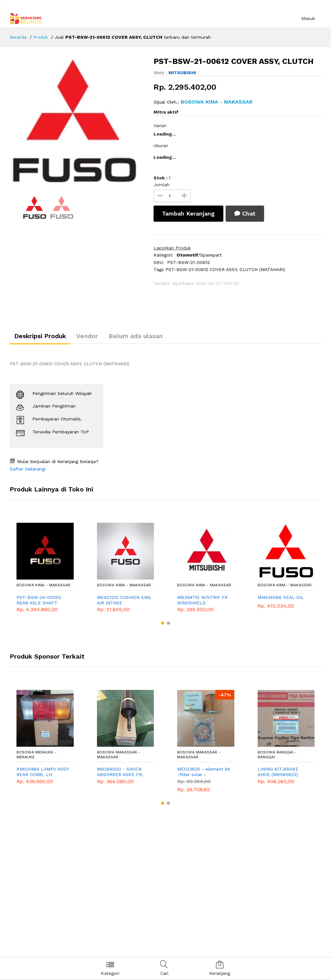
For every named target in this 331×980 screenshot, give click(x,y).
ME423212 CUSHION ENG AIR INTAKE (124, 602)
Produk (42, 37)
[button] (163, 625)
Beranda (19, 37)
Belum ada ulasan (149, 337)
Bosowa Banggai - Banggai (277, 757)
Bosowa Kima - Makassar (43, 587)
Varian (160, 126)
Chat (249, 213)
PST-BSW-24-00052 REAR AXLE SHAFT (39, 602)
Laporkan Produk (172, 248)
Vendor (95, 337)
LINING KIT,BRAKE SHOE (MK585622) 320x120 (278, 774)
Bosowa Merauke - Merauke (37, 757)
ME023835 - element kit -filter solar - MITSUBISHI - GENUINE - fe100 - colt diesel (204, 774)
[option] (77, 121)
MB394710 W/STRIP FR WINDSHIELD (202, 602)
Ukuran (161, 146)
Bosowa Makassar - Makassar (119, 757)
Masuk (308, 18)
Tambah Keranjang (190, 213)
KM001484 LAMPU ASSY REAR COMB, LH (43, 774)
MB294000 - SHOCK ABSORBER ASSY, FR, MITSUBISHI (120, 774)
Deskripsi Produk (43, 337)
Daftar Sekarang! (28, 471)
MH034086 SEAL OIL (281, 599)
